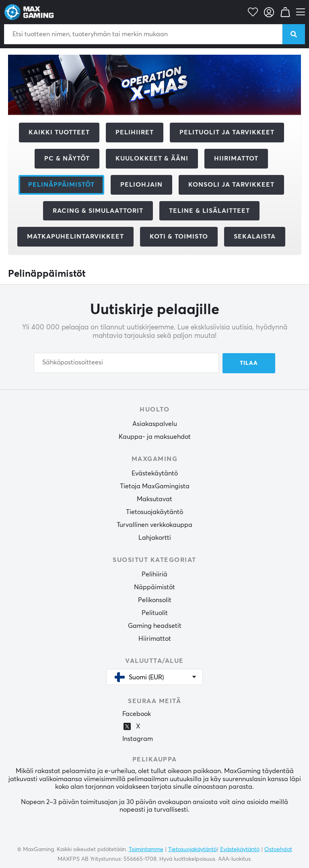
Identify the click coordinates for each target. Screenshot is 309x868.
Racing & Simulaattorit (98, 211)
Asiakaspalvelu (155, 424)
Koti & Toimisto (179, 237)
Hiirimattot (236, 158)
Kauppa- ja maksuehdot (155, 436)
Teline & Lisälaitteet (209, 211)
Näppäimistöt (154, 587)
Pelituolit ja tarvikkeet (227, 132)
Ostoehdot (278, 849)
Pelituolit (155, 613)
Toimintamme (146, 849)
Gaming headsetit (155, 625)
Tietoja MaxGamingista (155, 486)
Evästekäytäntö (155, 473)
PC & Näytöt (67, 158)
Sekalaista (255, 237)
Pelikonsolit (155, 600)
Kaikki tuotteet (59, 132)
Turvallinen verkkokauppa (154, 525)
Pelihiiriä (154, 574)
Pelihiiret (135, 132)
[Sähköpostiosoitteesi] (126, 363)
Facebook (137, 714)
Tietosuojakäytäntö (154, 512)
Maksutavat (154, 499)
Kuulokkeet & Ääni (152, 158)
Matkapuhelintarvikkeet (75, 237)
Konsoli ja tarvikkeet (231, 185)
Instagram (138, 739)
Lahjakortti (155, 537)
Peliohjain (141, 185)
